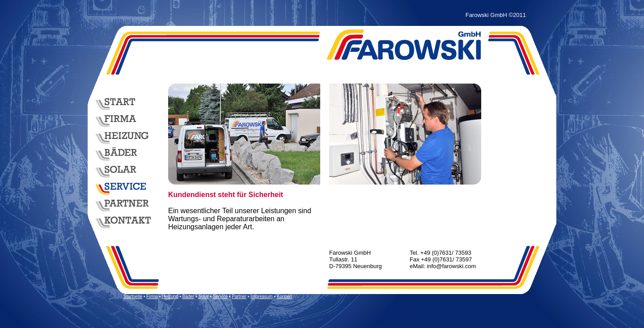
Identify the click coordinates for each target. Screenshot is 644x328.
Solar (203, 296)
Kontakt (284, 296)
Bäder (189, 296)
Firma (152, 296)
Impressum (261, 296)
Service (220, 296)
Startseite (133, 296)
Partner (239, 296)
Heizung (170, 296)
